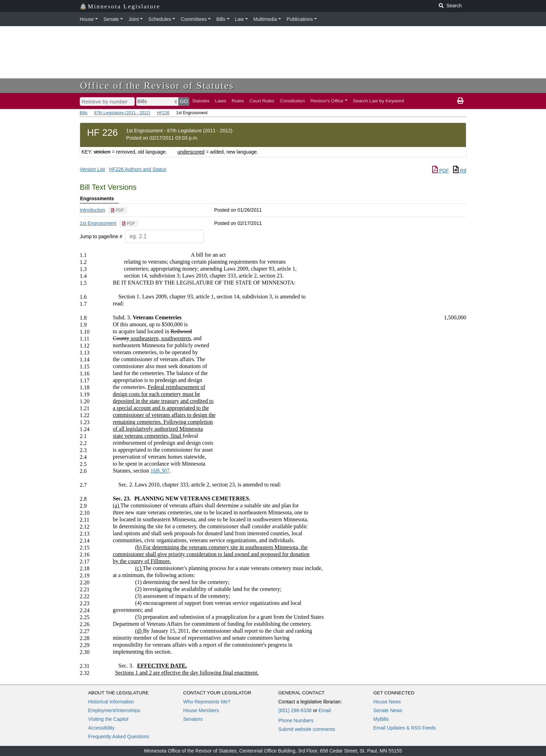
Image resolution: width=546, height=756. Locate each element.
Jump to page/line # (101, 236)
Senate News (388, 710)
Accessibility (101, 728)
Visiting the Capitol (108, 719)
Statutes (201, 101)
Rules (238, 101)
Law (240, 19)
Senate (111, 19)
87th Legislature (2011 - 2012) (122, 113)
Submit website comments (307, 729)
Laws (221, 101)
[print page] (460, 101)
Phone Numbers (296, 720)
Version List (92, 169)
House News (387, 702)
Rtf (460, 171)
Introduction (92, 210)
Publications (300, 19)
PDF (440, 171)
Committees (194, 19)
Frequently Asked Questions (119, 736)
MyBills (381, 719)
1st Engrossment (98, 223)
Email (325, 710)
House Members (201, 710)
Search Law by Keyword (379, 101)
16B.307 (160, 471)
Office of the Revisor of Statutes (157, 85)
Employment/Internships (114, 710)
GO (184, 101)
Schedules (160, 19)
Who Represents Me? (207, 702)
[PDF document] (118, 210)
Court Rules (262, 101)
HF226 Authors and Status (138, 169)
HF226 (163, 113)
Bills (221, 19)
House (87, 19)
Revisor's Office (327, 101)
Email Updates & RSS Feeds (405, 728)
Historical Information (111, 702)
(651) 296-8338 (295, 710)
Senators (193, 719)
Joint (134, 19)
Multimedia (265, 19)
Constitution (292, 101)
